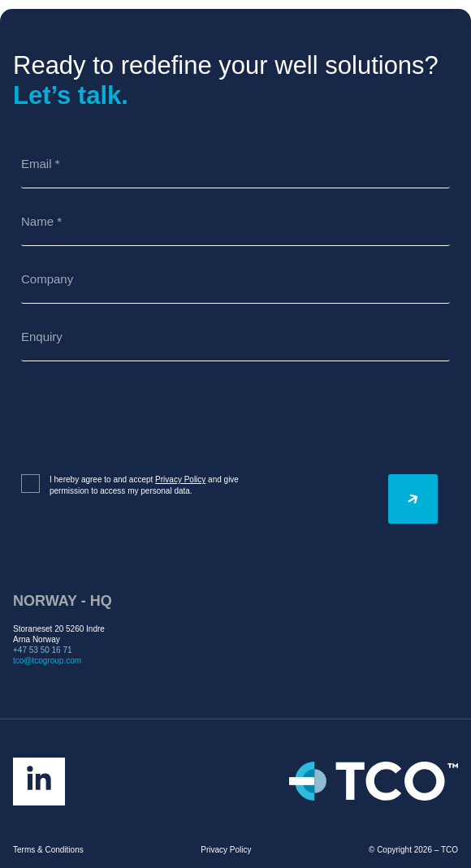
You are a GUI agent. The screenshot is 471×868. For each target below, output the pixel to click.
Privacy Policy (180, 479)
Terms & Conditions (48, 850)
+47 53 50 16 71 (43, 650)
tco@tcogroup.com (47, 661)
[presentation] (145, 418)
